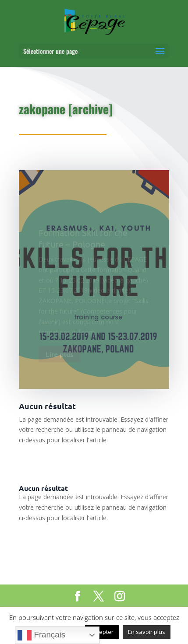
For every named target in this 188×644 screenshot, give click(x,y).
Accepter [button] (102, 632)
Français (41, 635)
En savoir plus (147, 632)
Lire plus (59, 356)
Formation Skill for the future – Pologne (83, 240)
